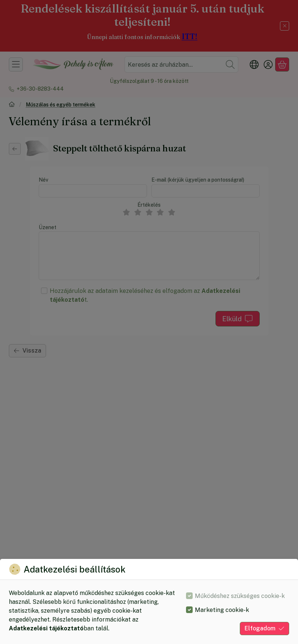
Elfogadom (264, 628)
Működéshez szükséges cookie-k (240, 596)
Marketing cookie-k (222, 610)
